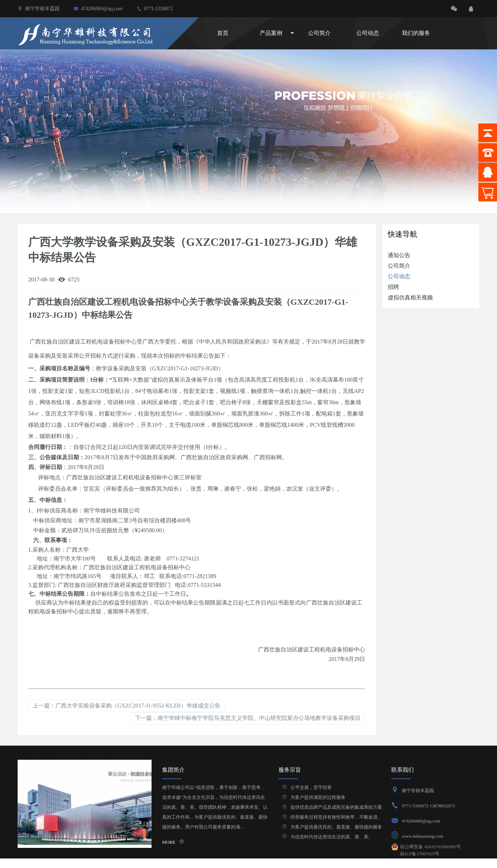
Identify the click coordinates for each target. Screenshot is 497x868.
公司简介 (319, 33)
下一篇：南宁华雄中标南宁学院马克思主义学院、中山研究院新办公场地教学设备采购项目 (248, 718)
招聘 (393, 287)
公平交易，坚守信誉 (311, 787)
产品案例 (271, 33)
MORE (173, 842)
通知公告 (399, 255)
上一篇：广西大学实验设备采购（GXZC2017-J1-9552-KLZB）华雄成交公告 (127, 706)
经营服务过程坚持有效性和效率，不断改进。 (336, 817)
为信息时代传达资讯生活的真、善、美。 (332, 837)
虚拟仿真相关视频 (410, 298)
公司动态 (368, 33)
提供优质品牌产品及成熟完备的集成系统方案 (336, 807)
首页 (223, 33)
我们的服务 (416, 33)
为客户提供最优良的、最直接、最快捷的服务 (336, 827)
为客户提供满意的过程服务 (318, 797)
